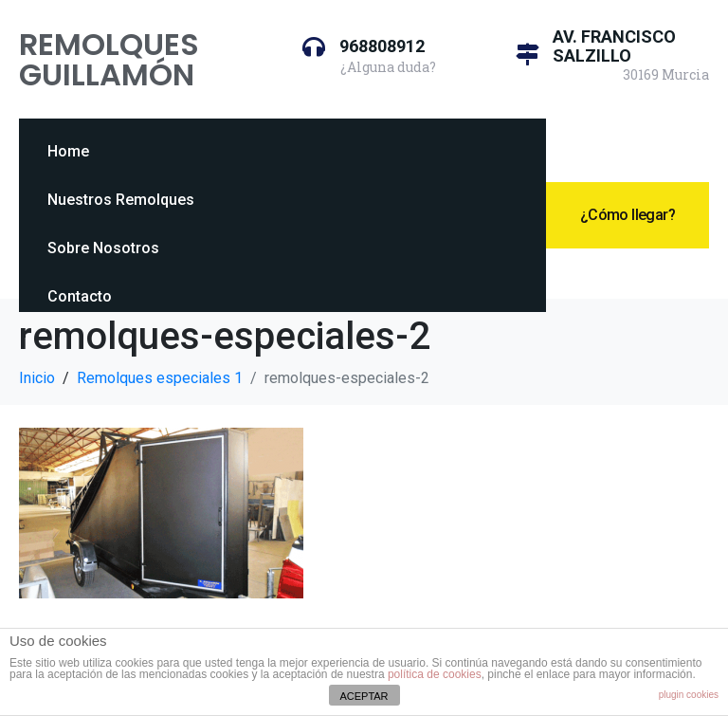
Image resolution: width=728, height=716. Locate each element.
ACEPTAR (364, 696)
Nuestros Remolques (121, 200)
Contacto (80, 296)
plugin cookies (689, 695)
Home (68, 151)
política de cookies (435, 674)
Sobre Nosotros (103, 248)
